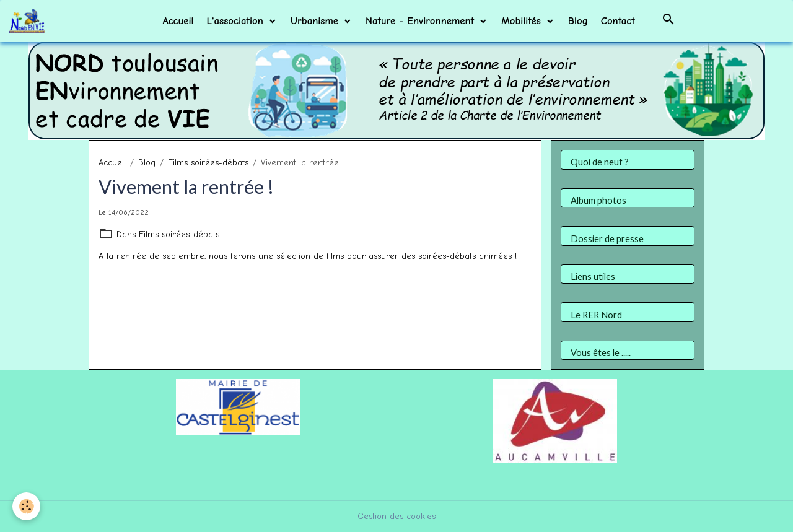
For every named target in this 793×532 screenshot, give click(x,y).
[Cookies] (26, 506)
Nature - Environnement (422, 21)
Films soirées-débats (208, 163)
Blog (578, 21)
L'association (236, 21)
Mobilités (523, 21)
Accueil (178, 21)
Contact (618, 21)
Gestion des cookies (396, 516)
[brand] (29, 21)
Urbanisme (316, 21)
